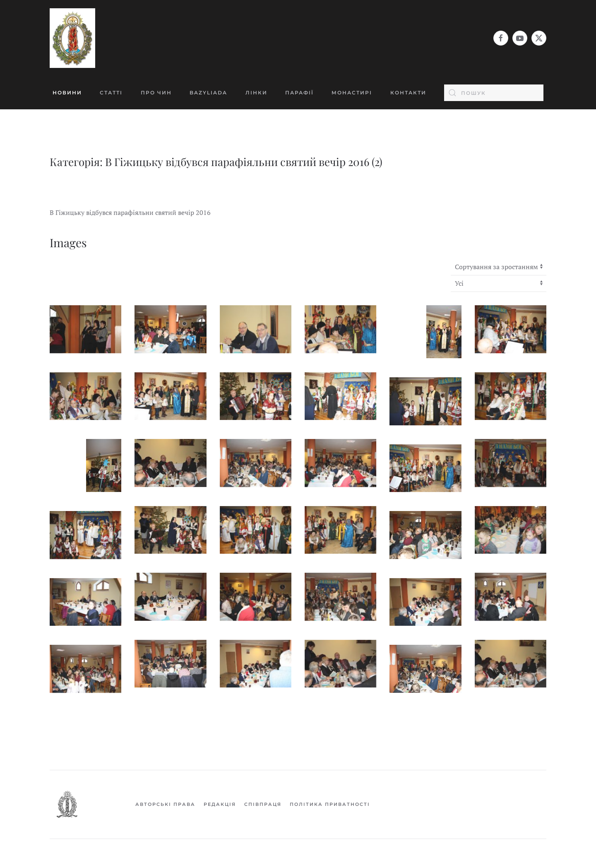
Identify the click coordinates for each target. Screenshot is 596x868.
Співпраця (263, 804)
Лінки (256, 93)
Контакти (408, 93)
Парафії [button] (299, 93)
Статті (111, 93)
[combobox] (494, 93)
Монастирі (352, 93)
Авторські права (165, 804)
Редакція (220, 804)
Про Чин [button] (156, 93)
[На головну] (72, 38)
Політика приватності (330, 804)
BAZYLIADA (208, 93)
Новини (67, 93)
